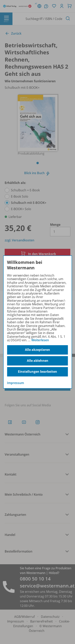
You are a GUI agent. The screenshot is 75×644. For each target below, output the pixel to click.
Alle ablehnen (38, 361)
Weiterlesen (40, 340)
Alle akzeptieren (37, 350)
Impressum (15, 383)
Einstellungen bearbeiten (37, 372)
